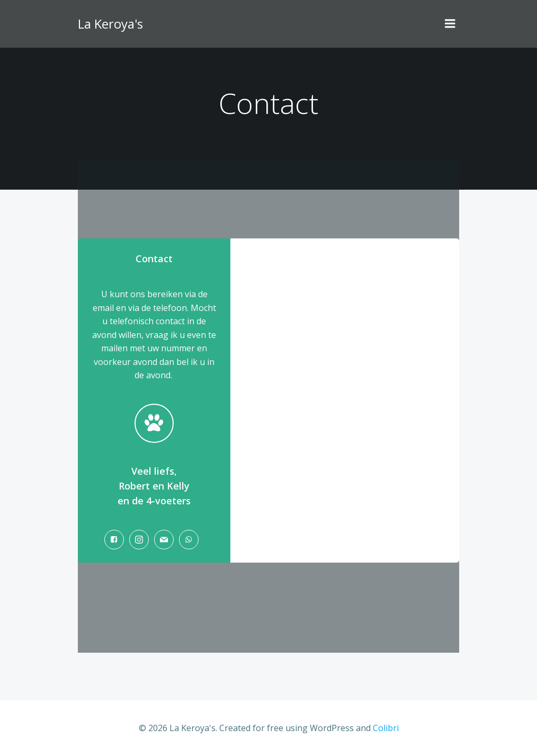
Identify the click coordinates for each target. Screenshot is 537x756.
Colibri (386, 728)
